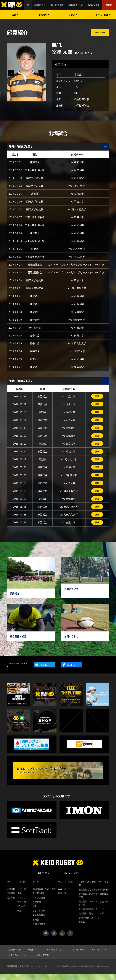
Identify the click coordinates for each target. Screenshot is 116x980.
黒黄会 (110, 5)
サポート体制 (39, 917)
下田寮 (36, 925)
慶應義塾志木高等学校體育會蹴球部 (93, 901)
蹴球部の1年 (38, 899)
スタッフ (22, 903)
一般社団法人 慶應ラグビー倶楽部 (94, 890)
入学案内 (37, 908)
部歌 (35, 912)
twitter (54, 939)
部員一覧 (22, 895)
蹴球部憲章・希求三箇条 (44, 895)
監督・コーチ (24, 908)
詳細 (97, 400)
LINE (48, 938)
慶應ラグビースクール (89, 924)
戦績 (19, 917)
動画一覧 (62, 899)
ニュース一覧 (64, 895)
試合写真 (11, 903)
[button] (41, 73)
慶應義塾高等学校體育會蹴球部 (93, 895)
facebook (70, 939)
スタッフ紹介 (39, 903)
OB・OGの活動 (67, 5)
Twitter (44, 671)
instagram (62, 939)
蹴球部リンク (54, 5)
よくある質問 (39, 921)
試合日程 (11, 895)
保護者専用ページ (82, 5)
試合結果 (11, 899)
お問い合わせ (97, 5)
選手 (19, 899)
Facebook (72, 671)
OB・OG (21, 912)
